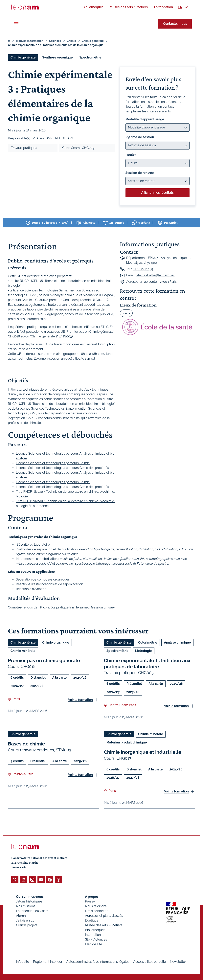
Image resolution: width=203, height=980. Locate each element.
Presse (90, 901)
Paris (126, 313)
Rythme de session (140, 137)
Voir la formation (80, 700)
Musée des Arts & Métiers (104, 925)
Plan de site (94, 944)
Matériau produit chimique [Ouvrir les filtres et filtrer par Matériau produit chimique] (127, 742)
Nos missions (26, 906)
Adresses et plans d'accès (104, 915)
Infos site (23, 961)
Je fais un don (26, 920)
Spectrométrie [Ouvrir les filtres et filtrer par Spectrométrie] (90, 57)
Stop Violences (96, 939)
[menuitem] (93, 7)
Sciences (55, 41)
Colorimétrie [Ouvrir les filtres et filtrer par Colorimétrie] (148, 642)
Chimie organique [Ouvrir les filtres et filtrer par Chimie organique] (56, 642)
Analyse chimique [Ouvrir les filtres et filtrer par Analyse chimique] (177, 642)
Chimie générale (93, 41)
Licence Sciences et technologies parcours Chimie (53, 463)
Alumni (21, 915)
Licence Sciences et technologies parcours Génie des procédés (62, 468)
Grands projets (27, 925)
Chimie (71, 41)
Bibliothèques (95, 930)
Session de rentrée (140, 173)
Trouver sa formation (29, 41)
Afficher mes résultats (158, 193)
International (94, 934)
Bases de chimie (26, 744)
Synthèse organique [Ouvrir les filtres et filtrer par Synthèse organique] (57, 57)
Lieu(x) (131, 155)
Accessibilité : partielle (150, 961)
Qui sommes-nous (30, 896)
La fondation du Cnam (32, 911)
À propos (92, 896)
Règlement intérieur (48, 961)
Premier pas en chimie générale (44, 661)
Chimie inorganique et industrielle (143, 752)
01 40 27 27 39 (143, 269)
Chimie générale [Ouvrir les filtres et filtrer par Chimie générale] (23, 57)
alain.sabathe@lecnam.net (155, 275)
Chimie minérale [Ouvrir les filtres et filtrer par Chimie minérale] (23, 651)
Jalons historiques (29, 901)
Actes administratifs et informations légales (98, 961)
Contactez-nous (175, 24)
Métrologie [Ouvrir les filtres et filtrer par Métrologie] (144, 651)
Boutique (92, 920)
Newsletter (178, 961)
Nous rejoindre (96, 906)
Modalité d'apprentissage (145, 119)
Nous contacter (96, 911)
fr (9, 41)
